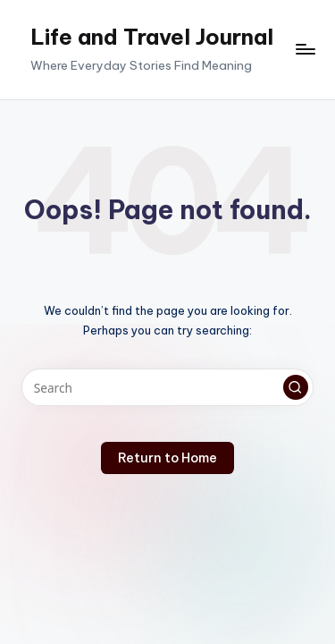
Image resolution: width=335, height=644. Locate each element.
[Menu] (305, 50)
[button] (296, 387)
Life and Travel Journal (152, 37)
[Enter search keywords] (167, 387)
